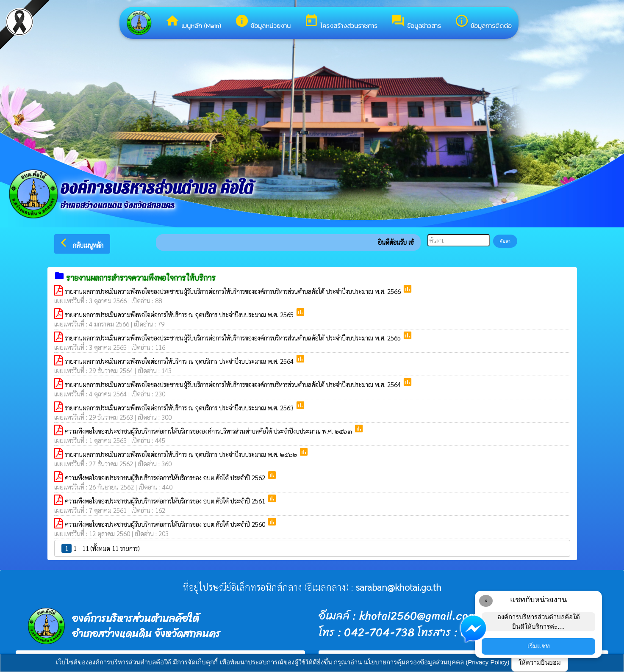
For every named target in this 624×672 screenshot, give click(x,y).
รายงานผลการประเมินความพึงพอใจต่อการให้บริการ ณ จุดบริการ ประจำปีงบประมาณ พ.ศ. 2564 (180, 361)
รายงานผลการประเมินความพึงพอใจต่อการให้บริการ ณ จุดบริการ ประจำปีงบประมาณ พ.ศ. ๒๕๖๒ (182, 454)
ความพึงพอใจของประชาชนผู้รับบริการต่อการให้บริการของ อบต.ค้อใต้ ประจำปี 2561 (166, 501)
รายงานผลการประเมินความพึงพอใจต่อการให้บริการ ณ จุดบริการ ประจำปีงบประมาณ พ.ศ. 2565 (180, 314)
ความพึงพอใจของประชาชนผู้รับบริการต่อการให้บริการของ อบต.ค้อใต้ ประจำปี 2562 (166, 477)
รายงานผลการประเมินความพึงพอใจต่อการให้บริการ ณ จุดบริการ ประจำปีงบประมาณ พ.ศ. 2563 (180, 408)
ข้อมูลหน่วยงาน (263, 22)
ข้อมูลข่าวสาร (416, 22)
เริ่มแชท (539, 646)
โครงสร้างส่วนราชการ (341, 22)
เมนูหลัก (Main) (193, 22)
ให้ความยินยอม (540, 662)
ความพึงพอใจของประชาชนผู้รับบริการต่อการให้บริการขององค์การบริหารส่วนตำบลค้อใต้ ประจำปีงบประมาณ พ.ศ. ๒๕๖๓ (209, 431)
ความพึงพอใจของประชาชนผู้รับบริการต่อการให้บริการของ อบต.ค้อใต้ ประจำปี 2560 (166, 524)
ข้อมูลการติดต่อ (483, 22)
